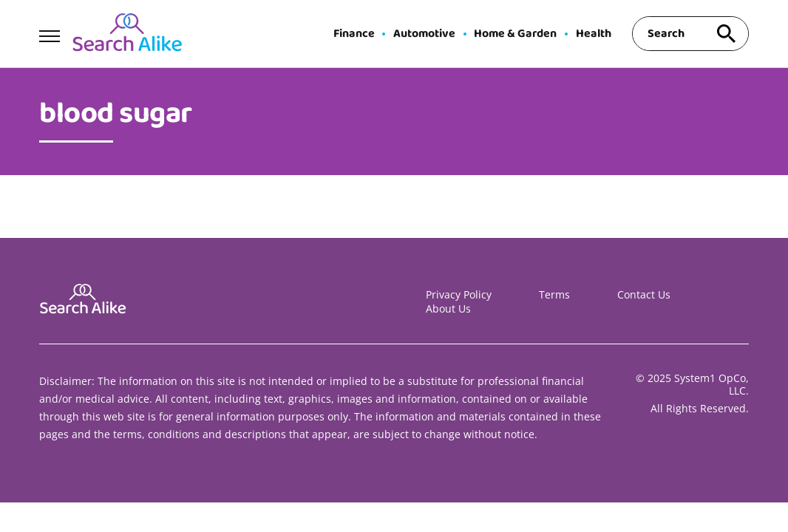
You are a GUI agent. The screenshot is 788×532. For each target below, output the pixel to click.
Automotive (424, 34)
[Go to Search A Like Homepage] (127, 34)
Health (594, 34)
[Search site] (727, 34)
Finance (354, 34)
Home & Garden (515, 34)
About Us (448, 308)
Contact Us (644, 294)
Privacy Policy (459, 294)
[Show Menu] (49, 33)
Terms (554, 294)
